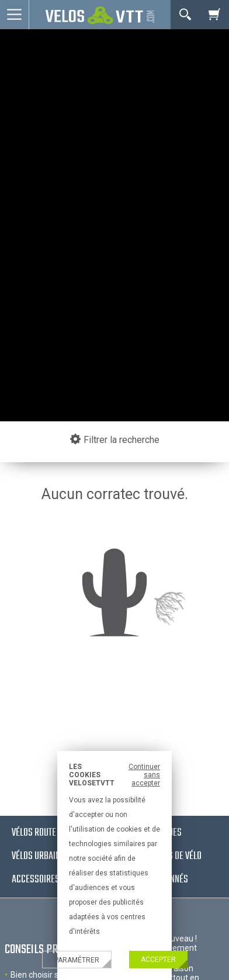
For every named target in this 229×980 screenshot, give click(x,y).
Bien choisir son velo (48, 975)
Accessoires (36, 880)
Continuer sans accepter (144, 775)
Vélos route (34, 833)
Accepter (158, 960)
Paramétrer (77, 960)
